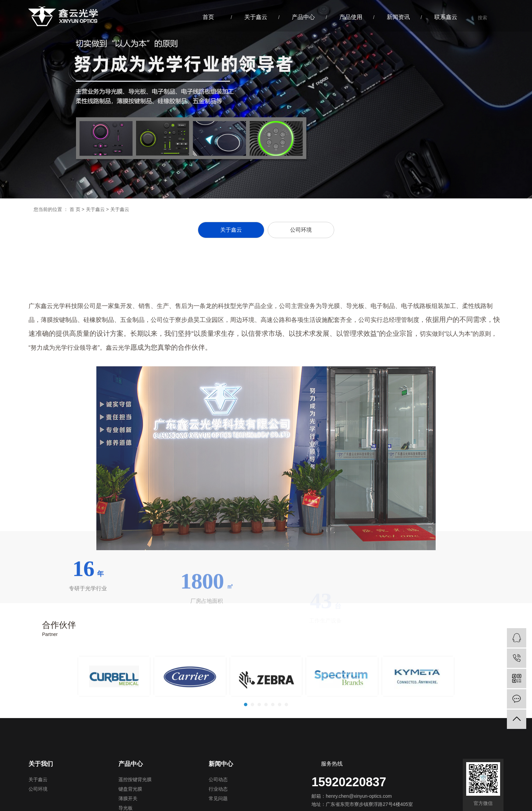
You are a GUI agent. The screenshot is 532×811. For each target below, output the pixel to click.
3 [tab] (260, 729)
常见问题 (218, 799)
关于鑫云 (256, 17)
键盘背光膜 (130, 789)
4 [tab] (266, 729)
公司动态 (218, 780)
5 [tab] (273, 729)
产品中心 (303, 17)
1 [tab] (246, 729)
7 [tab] (287, 729)
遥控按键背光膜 (135, 780)
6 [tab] (280, 729)
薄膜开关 (128, 799)
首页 (208, 17)
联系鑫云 (446, 17)
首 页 (75, 209)
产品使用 (351, 17)
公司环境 (38, 789)
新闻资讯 (398, 17)
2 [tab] (253, 729)
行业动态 (218, 789)
